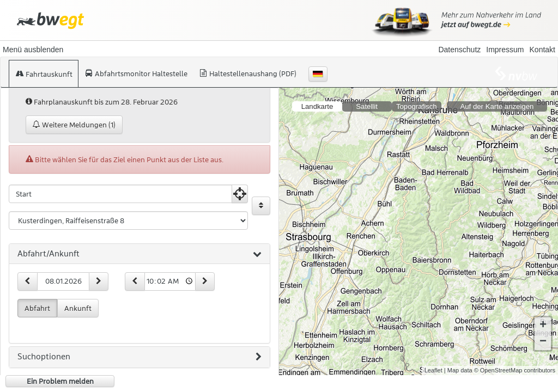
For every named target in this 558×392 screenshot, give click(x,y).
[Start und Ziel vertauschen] (261, 206)
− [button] (543, 342)
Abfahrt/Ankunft (139, 254)
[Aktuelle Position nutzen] (240, 194)
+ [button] (543, 326)
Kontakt (542, 50)
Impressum (505, 50)
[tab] (139, 254)
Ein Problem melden (60, 381)
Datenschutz (459, 50)
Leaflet (433, 370)
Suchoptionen (139, 357)
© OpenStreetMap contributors (515, 370)
